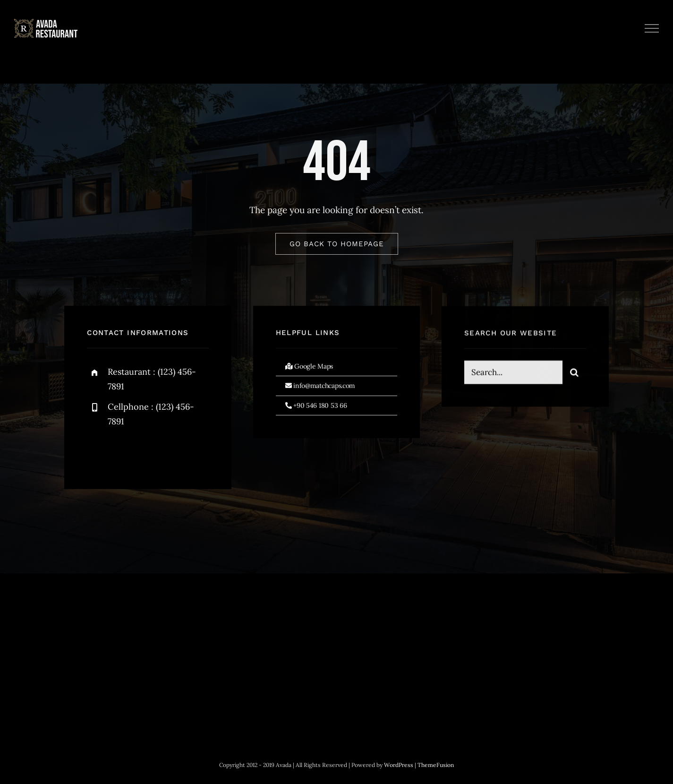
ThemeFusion (436, 765)
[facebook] (98, 452)
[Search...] (513, 373)
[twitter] (124, 452)
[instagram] (149, 452)
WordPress (399, 765)
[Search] (574, 373)
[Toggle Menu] (652, 28)
